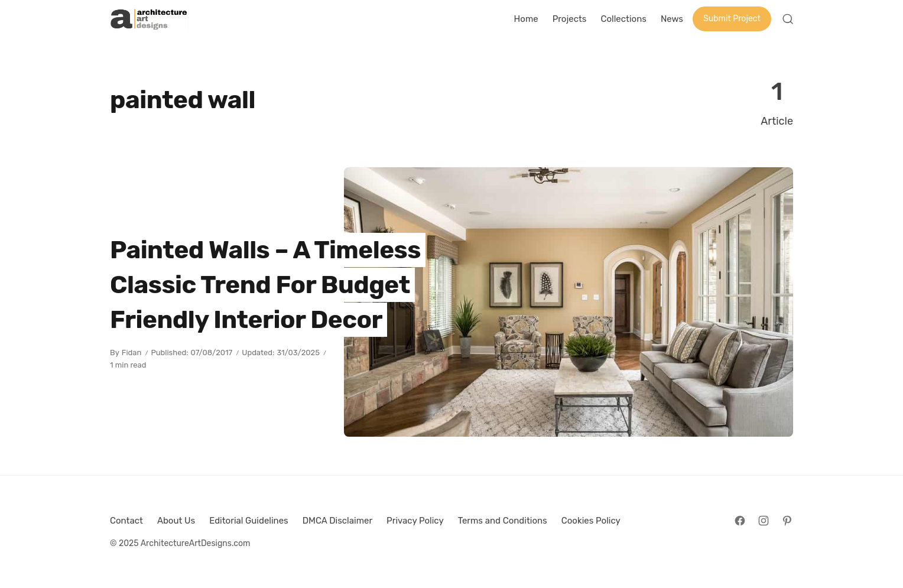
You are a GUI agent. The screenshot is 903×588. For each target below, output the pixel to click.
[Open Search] (788, 19)
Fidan (132, 353)
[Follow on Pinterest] (787, 521)
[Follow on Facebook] (740, 521)
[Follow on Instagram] (764, 521)
